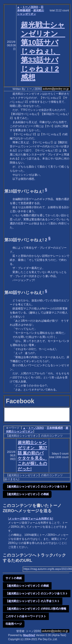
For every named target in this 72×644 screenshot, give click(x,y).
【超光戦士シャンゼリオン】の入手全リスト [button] (33, 601)
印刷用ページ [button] (14, 624)
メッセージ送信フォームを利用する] (31, 519)
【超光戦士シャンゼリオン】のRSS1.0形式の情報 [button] (36, 609)
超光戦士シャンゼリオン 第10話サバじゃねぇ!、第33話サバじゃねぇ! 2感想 (43, 51)
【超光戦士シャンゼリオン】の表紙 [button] (27, 494)
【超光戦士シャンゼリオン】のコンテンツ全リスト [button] (37, 487)
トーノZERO (30, 7)
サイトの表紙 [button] (14, 578)
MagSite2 (29, 635)
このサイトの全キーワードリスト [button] (26, 616)
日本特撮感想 (55, 428)
